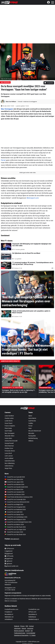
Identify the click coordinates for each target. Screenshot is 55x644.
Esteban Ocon (9, 448)
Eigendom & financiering (21, 635)
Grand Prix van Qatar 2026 (14, 532)
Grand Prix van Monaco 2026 (15, 494)
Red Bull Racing (33, 438)
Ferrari (3, 160)
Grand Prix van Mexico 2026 (14, 524)
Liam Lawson (9, 456)
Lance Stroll (8, 453)
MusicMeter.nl (33, 614)
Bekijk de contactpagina (11, 601)
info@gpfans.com (10, 588)
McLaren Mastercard (35, 431)
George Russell (9, 443)
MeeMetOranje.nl (34, 619)
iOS (32, 631)
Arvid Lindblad (9, 458)
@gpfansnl (9, 554)
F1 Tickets (32, 635)
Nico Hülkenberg (10, 463)
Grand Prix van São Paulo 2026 (15, 527)
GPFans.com (32, 612)
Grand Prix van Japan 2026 (14, 482)
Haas (30, 428)
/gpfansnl (8, 561)
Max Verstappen (5, 82)
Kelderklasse (32, 617)
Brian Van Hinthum (11, 102)
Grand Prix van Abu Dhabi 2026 (15, 535)
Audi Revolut (32, 421)
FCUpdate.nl (8, 612)
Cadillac (31, 423)
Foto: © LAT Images (6, 79)
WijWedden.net (9, 617)
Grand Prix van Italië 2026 (14, 512)
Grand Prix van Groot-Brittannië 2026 (17, 502)
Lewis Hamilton (9, 416)
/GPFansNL (9, 556)
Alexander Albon (10, 436)
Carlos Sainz (8, 438)
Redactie (17, 626)
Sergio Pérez (8, 468)
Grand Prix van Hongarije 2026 (15, 507)
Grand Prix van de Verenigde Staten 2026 (18, 522)
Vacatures (30, 628)
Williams (31, 441)
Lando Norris (9, 421)
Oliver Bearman (9, 446)
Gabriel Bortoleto (10, 461)
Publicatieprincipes (20, 633)
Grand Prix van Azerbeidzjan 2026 (16, 517)
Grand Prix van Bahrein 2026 (14, 484)
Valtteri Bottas (9, 466)
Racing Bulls (32, 436)
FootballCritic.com (34, 609)
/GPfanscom (9, 549)
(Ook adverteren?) (15, 539)
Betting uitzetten (19, 631)
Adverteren (17, 628)
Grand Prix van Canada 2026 (14, 492)
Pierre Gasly (8, 428)
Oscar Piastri (9, 423)
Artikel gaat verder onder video (28, 173)
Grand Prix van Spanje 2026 (14, 514)
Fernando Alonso (10, 451)
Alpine (30, 416)
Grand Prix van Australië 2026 (15, 477)
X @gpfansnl (9, 551)
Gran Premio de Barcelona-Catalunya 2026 (19, 497)
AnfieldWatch (9, 619)
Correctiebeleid (31, 633)
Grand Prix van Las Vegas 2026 (15, 529)
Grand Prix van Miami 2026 (14, 489)
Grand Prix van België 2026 (14, 504)
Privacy (22, 626)
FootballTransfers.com (11, 609)
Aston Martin (32, 418)
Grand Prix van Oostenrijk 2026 (15, 499)
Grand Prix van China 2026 (14, 479)
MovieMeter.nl (9, 614)
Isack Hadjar (8, 431)
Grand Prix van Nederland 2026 (15, 509)
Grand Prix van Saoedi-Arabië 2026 (16, 487)
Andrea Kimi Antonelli (11, 441)
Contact (31, 626)
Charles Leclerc (9, 418)
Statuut (24, 628)
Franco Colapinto (10, 426)
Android (27, 631)
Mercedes (31, 433)
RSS (27, 626)
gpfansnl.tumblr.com (11, 566)
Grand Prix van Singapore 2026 (15, 519)
